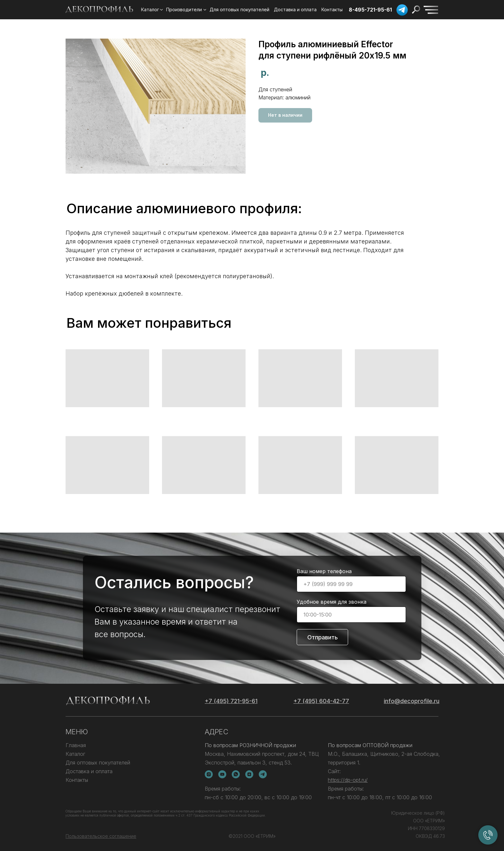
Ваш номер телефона (324, 571)
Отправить (323, 637)
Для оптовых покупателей (98, 763)
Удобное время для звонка (332, 602)
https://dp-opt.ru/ (348, 780)
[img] (431, 10)
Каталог (75, 754)
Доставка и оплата (89, 771)
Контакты (77, 780)
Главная (76, 745)
